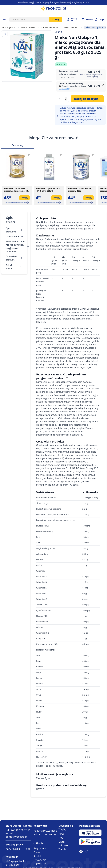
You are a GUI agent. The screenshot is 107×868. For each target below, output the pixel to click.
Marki (62, 842)
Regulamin (40, 848)
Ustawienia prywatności (41, 862)
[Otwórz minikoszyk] (100, 20)
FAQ (61, 838)
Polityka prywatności (45, 831)
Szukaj (56, 19)
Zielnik (62, 849)
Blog (61, 834)
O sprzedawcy (64, 89)
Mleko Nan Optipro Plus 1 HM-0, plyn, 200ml (48, 190)
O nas (37, 852)
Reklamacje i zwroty (45, 834)
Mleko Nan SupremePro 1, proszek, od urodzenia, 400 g (16, 190)
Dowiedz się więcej (92, 77)
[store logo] (54, 9)
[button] (27, 203)
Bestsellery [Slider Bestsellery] (18, 145)
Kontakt (38, 856)
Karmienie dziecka (50, 27)
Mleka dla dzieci (71, 27)
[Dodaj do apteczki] (5, 34)
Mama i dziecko (28, 27)
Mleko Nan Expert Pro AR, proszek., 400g (80, 190)
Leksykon (64, 845)
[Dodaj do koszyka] (87, 99)
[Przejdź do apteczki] (87, 20)
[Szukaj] (46, 20)
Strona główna (9, 27)
